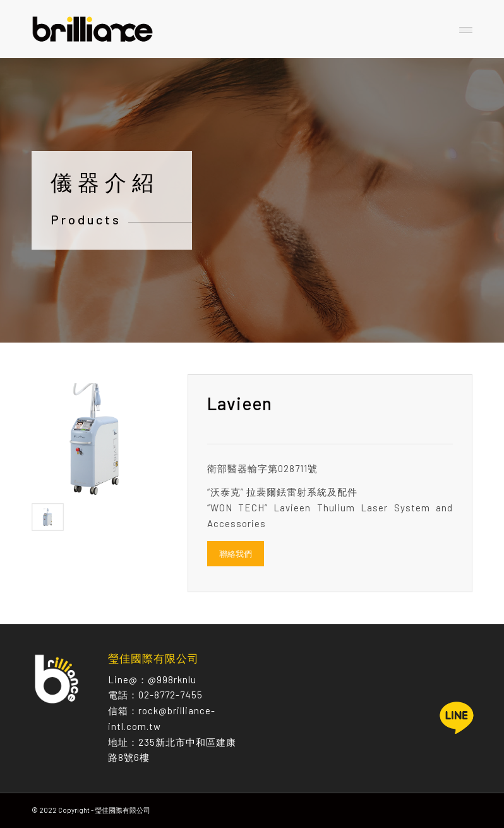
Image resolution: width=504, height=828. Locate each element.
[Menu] (466, 29)
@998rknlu (172, 679)
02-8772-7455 (171, 695)
